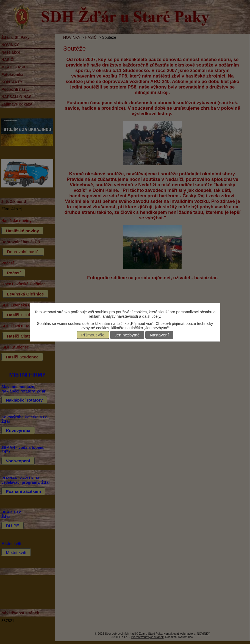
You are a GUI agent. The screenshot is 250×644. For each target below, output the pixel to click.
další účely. (152, 316)
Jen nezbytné (127, 335)
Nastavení (159, 335)
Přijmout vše (93, 335)
